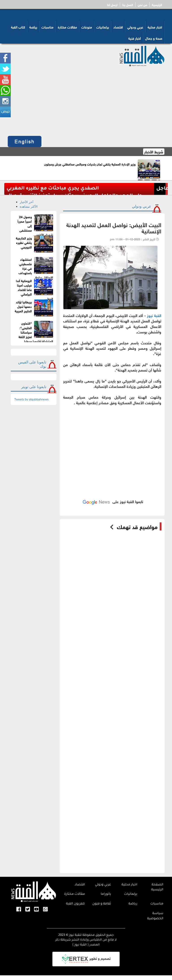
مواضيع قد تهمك (137, 526)
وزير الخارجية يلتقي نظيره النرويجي (24, 242)
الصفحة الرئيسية (157, 888)
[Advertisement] (86, 100)
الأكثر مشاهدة (29, 206)
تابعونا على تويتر (34, 387)
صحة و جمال (154, 38)
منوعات (87, 27)
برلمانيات (103, 27)
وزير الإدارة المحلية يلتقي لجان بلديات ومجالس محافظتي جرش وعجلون (90, 164)
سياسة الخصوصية (155, 916)
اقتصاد (118, 27)
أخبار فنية (135, 38)
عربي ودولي (135, 27)
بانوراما (106, 894)
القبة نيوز (154, 315)
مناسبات (47, 27)
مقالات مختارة (67, 27)
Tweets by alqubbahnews (31, 399)
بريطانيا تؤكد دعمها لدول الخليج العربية (23, 306)
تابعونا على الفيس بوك (32, 364)
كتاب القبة (18, 27)
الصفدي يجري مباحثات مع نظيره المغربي (53, 189)
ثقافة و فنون (102, 904)
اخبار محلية (155, 27)
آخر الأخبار (27, 202)
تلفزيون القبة (75, 904)
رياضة (33, 27)
